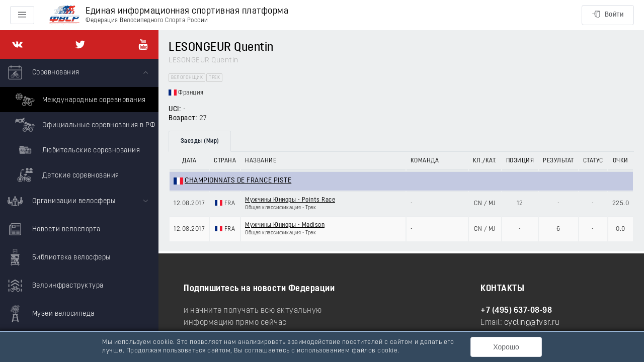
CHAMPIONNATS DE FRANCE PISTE (238, 181)
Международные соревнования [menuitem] (79, 100)
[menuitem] (79, 123)
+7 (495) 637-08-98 (516, 311)
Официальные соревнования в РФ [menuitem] (84, 125)
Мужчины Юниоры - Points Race (290, 200)
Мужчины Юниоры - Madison (285, 225)
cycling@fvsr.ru (532, 323)
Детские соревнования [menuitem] (66, 175)
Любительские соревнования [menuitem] (76, 150)
